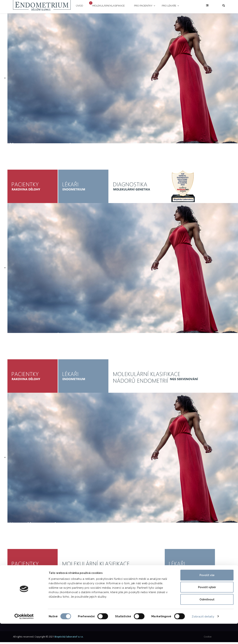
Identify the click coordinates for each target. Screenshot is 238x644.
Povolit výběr (207, 608)
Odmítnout (207, 620)
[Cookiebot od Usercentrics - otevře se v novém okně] (24, 637)
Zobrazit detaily (203, 637)
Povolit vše (207, 595)
